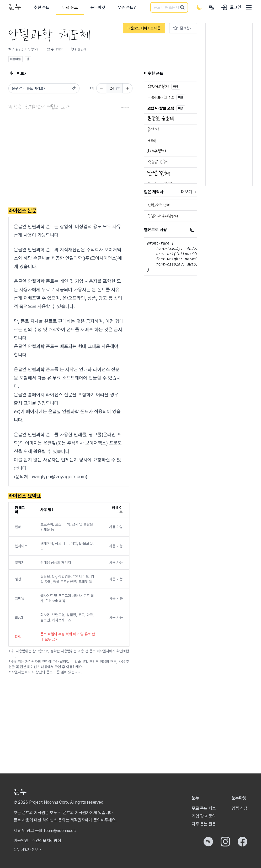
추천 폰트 (42, 7)
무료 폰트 (70, 7)
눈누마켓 (98, 7)
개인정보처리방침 (46, 841)
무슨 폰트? (127, 7)
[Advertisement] (69, 160)
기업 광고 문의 (204, 816)
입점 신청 (239, 808)
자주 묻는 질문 (204, 824)
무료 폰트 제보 (204, 808)
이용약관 (21, 841)
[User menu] (212, 7)
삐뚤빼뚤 (15, 59)
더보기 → (189, 192)
